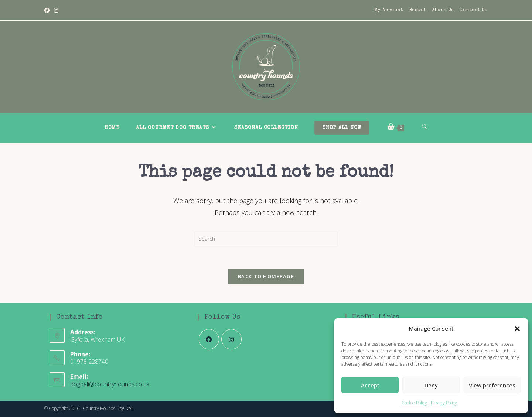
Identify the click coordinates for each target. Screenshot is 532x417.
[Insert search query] (266, 239)
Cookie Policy (414, 403)
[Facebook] (48, 10)
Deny (431, 385)
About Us (443, 10)
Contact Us (474, 10)
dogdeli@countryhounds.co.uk (110, 384)
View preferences (492, 385)
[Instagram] (56, 10)
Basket (418, 10)
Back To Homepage (266, 276)
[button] (517, 329)
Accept (370, 385)
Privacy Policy (444, 403)
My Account (389, 10)
